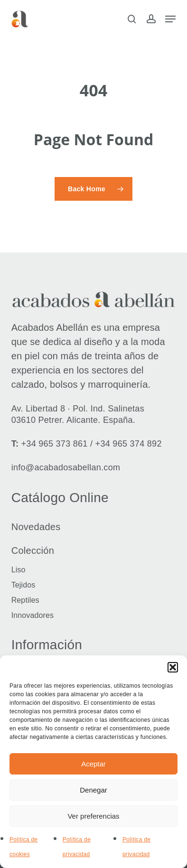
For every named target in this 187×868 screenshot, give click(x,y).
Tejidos (23, 585)
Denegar (93, 790)
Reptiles (25, 600)
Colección (33, 551)
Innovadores (33, 615)
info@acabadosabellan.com (66, 467)
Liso (19, 570)
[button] (173, 667)
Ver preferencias (93, 816)
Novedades (36, 527)
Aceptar (93, 764)
